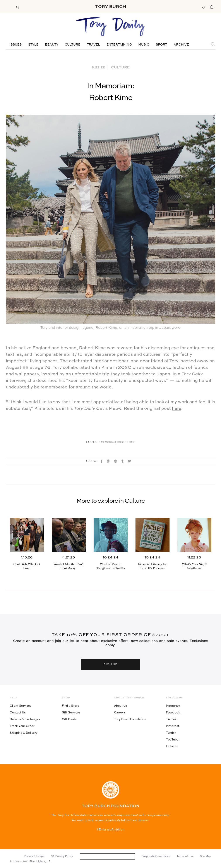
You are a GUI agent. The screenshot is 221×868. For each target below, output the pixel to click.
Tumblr (171, 733)
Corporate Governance (156, 856)
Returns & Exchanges (25, 719)
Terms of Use (185, 856)
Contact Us (18, 712)
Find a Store (71, 706)
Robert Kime (126, 442)
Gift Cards (69, 719)
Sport (161, 45)
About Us (121, 706)
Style (33, 45)
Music (144, 45)
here (177, 409)
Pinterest (173, 726)
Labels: (92, 442)
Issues (15, 45)
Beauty (52, 45)
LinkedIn (172, 746)
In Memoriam (107, 442)
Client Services (21, 706)
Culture (73, 45)
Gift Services (71, 712)
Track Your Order (22, 726)
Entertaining (119, 45)
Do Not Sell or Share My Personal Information (107, 856)
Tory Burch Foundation (130, 719)
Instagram (173, 706)
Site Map (206, 856)
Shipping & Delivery (24, 733)
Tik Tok (171, 719)
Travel (93, 45)
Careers (120, 712)
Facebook (173, 712)
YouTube (172, 739)
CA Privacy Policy (62, 856)
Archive (181, 45)
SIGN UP (111, 664)
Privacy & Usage (34, 856)
